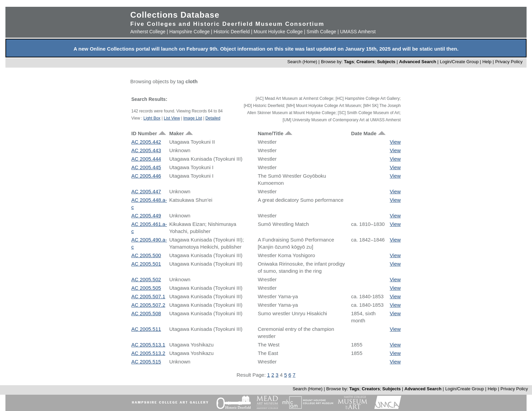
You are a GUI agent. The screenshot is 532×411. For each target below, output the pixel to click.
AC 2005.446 (146, 176)
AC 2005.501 (146, 264)
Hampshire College (189, 32)
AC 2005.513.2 (148, 353)
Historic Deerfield (232, 32)
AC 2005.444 (146, 159)
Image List (193, 118)
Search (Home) (302, 62)
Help (487, 62)
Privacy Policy (509, 62)
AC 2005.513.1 (148, 345)
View (395, 142)
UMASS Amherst (358, 32)
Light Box (152, 118)
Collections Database (175, 15)
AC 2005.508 (146, 313)
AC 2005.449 (146, 216)
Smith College (321, 32)
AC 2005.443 (146, 150)
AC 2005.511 (146, 329)
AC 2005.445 (146, 167)
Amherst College (148, 32)
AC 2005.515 (146, 362)
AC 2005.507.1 (148, 296)
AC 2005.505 (146, 288)
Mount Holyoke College (278, 32)
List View (172, 118)
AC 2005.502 (146, 279)
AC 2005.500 (146, 255)
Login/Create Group (460, 62)
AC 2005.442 (146, 142)
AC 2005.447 (146, 191)
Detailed (213, 118)
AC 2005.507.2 (148, 305)
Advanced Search (417, 62)
